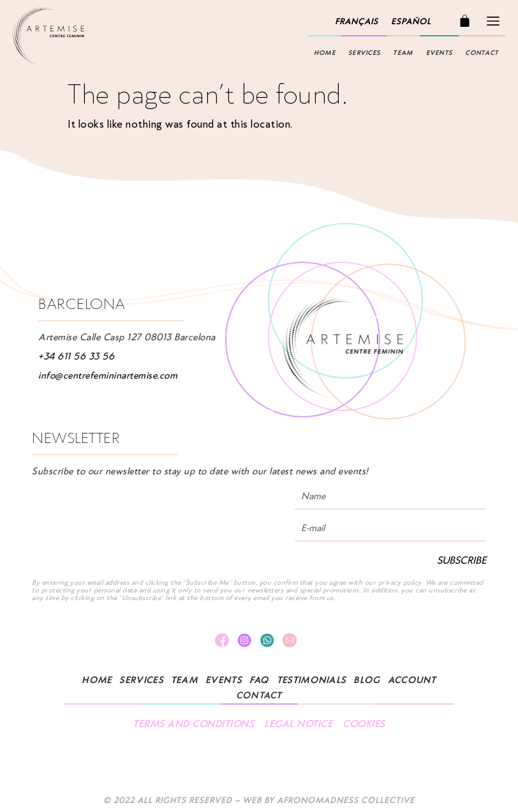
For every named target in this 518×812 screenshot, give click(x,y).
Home (325, 53)
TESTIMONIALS (312, 680)
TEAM (403, 53)
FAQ (259, 680)
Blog (366, 680)
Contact (482, 53)
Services (364, 53)
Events (440, 53)
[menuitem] (357, 22)
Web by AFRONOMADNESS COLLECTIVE (329, 800)
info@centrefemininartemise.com (108, 375)
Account (412, 680)
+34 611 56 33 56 (76, 356)
